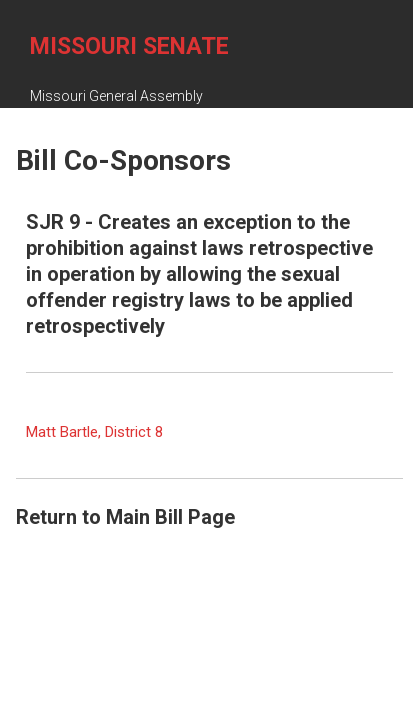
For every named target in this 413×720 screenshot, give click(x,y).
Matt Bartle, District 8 (94, 432)
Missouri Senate (129, 46)
